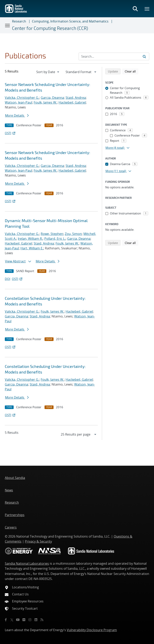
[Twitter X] (12, 620)
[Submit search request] (144, 56)
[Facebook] (6, 620)
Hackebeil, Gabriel (72, 102)
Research (19, 21)
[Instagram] (30, 620)
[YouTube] (18, 620)
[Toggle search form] (135, 9)
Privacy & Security (38, 541)
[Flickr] (24, 620)
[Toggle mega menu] (147, 9)
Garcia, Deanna (52, 98)
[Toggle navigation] (8, 25)
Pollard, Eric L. (55, 239)
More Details (17, 115)
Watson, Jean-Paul (18, 102)
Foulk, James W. (45, 102)
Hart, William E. (32, 248)
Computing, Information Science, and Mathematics (70, 21)
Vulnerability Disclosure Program (92, 630)
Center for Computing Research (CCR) (50, 28)
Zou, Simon (73, 234)
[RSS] (42, 620)
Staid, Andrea (76, 98)
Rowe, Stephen (52, 234)
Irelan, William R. (30, 239)
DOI (8, 279)
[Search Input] (114, 56)
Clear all (132, 71)
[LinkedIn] (36, 620)
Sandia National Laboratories (27, 563)
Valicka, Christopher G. (22, 98)
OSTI (10, 133)
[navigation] (48, 72)
